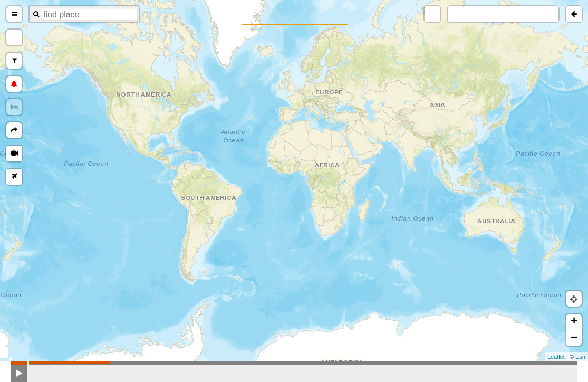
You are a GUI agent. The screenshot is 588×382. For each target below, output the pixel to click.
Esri (580, 357)
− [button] (574, 338)
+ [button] (574, 322)
